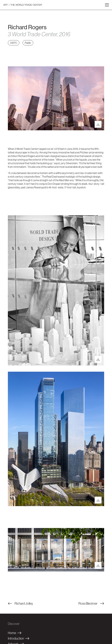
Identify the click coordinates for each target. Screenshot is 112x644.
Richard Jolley (20, 603)
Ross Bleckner (91, 603)
